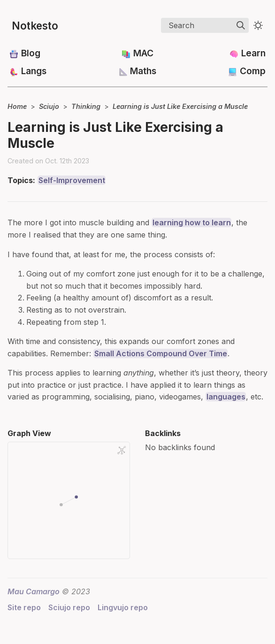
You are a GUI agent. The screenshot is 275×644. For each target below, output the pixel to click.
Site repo (24, 607)
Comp (253, 71)
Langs (34, 71)
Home (17, 106)
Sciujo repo (69, 607)
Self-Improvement (72, 180)
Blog (31, 53)
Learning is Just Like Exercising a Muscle (180, 106)
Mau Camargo (34, 591)
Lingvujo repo (123, 607)
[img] (241, 25)
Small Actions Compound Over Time (161, 353)
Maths (143, 71)
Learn (253, 53)
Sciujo (49, 106)
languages (226, 397)
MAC (143, 53)
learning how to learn (192, 222)
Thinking (86, 106)
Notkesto (35, 26)
